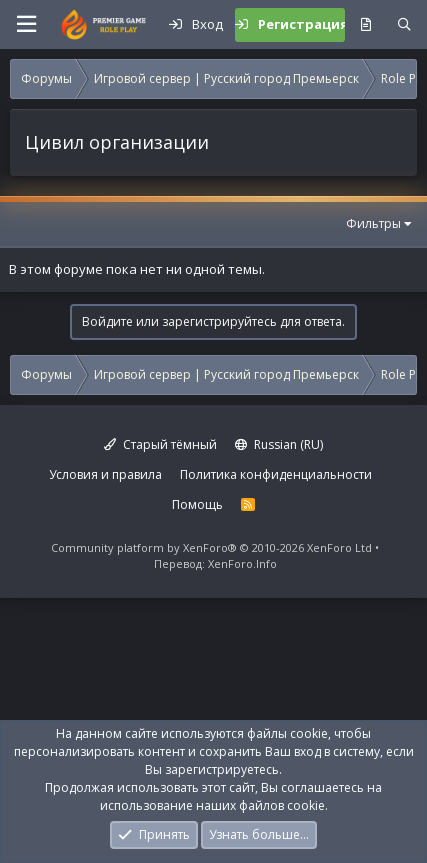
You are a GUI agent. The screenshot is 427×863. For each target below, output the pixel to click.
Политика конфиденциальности (276, 474)
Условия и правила (105, 474)
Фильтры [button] (373, 223)
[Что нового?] (365, 25)
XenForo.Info (242, 563)
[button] (26, 24)
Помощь (197, 504)
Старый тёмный (160, 444)
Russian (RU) (279, 444)
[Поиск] (404, 25)
